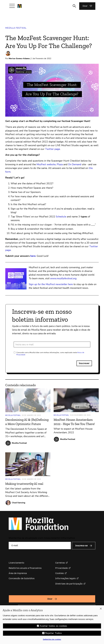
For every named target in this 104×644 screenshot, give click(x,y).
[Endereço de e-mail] (52, 344)
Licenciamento (16, 563)
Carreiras (60, 563)
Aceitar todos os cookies (53, 626)
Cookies (60, 573)
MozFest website (46, 164)
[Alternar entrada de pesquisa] (74, 6)
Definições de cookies (52, 640)
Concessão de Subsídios (22, 578)
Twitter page (53, 149)
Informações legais (65, 578)
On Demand (75, 164)
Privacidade (61, 568)
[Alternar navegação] (12, 6)
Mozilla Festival (16, 28)
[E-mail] (40, 546)
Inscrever (84, 363)
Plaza (60, 164)
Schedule (61, 217)
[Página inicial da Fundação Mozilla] (20, 6)
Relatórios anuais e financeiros (25, 568)
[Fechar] (101, 609)
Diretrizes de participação (69, 584)
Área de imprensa (18, 573)
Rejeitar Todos (53, 634)
